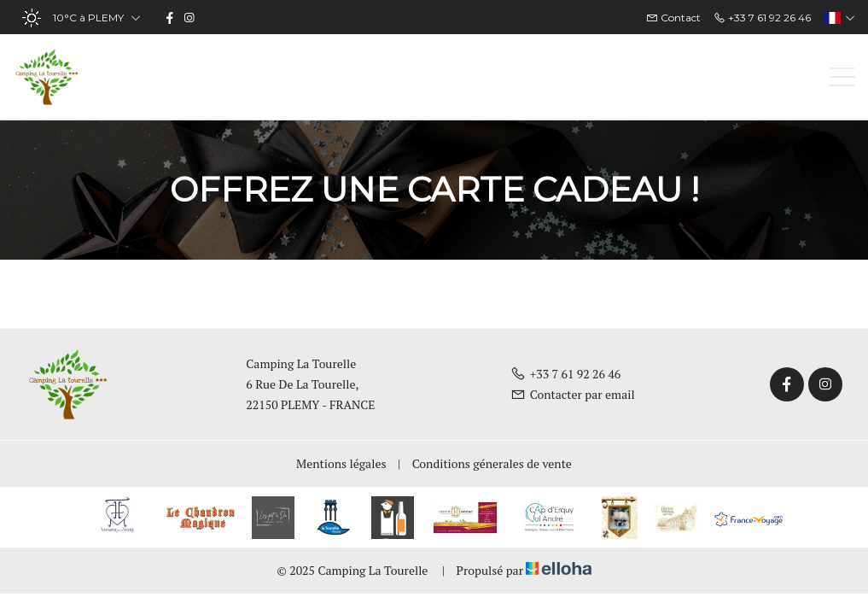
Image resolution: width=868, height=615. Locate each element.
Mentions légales (341, 463)
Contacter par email (573, 394)
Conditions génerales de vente (492, 463)
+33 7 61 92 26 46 (566, 374)
